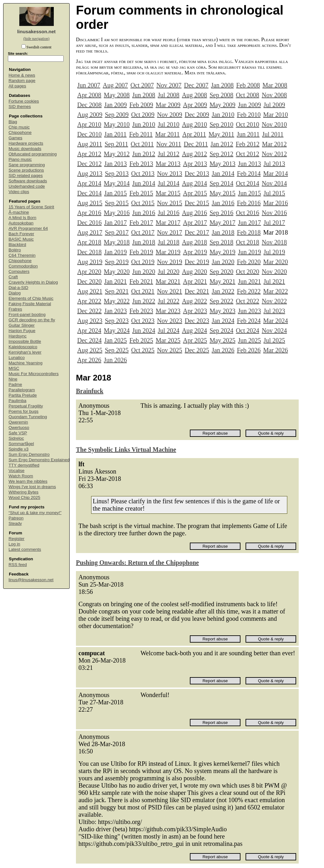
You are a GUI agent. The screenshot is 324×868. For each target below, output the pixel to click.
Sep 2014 (221, 183)
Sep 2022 (221, 301)
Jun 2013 (249, 164)
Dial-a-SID (18, 288)
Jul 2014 (169, 183)
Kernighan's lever (25, 352)
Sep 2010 (221, 124)
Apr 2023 (195, 311)
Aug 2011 (90, 144)
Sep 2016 (221, 213)
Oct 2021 (143, 291)
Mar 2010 (276, 115)
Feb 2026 (249, 350)
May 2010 (117, 124)
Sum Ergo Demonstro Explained (39, 460)
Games (16, 138)
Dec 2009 (197, 115)
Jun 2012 (144, 154)
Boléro (15, 250)
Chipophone (20, 132)
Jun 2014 (144, 183)
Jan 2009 (115, 105)
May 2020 (117, 272)
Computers (19, 271)
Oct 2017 (143, 232)
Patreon (16, 518)
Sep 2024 (221, 330)
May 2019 (222, 252)
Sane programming (27, 165)
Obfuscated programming (33, 154)
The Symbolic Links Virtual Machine (126, 450)
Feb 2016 (249, 203)
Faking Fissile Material (30, 304)
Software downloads (28, 181)
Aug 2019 (90, 262)
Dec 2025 (197, 350)
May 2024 (117, 330)
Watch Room (21, 476)
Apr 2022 (89, 301)
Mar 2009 (168, 105)
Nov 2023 (169, 321)
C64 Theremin (22, 255)
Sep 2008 (221, 95)
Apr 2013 (195, 164)
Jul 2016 (169, 213)
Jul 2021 (274, 281)
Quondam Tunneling (28, 417)
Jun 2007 (89, 85)
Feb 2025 (141, 340)
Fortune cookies (24, 101)
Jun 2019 (249, 252)
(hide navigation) (36, 39)
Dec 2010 (89, 134)
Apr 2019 (195, 252)
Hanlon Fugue (22, 331)
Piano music (20, 159)
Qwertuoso (19, 428)
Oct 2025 (143, 350)
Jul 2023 (274, 311)
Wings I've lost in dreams (32, 487)
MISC (14, 368)
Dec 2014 (89, 193)
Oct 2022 (247, 301)
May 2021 (222, 281)
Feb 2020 (249, 262)
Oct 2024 (247, 330)
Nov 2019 (169, 262)
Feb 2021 (141, 281)
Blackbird (17, 245)
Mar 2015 (168, 193)
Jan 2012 (222, 144)
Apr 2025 (195, 340)
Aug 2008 (194, 95)
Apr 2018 (89, 242)
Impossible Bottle (25, 341)
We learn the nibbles (28, 481)
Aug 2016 (194, 213)
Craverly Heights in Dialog (33, 282)
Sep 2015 (117, 203)
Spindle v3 (19, 449)
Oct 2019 (143, 262)
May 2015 (222, 193)
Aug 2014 (194, 183)
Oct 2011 (142, 144)
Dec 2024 (89, 340)
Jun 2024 (144, 330)
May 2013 (222, 164)
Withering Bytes (24, 492)
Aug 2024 (194, 330)
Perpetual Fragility (26, 406)
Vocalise (16, 471)
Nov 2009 (169, 115)
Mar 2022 (276, 291)
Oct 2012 (247, 154)
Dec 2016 (89, 223)
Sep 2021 (117, 291)
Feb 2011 (141, 134)
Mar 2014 (276, 173)
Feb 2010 (249, 115)
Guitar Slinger (22, 325)
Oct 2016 (247, 213)
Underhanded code (27, 186)
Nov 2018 (274, 242)
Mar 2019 (168, 252)
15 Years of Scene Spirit (31, 207)
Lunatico (17, 358)
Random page (22, 81)
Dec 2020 (89, 281)
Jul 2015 (274, 193)
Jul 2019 (274, 252)
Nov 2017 (169, 232)
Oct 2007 (142, 85)
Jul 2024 (169, 330)
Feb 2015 (141, 193)
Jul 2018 (169, 242)
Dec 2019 (197, 262)
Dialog (15, 293)
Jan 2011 (115, 134)
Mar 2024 (276, 321)
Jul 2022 (169, 301)
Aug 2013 (90, 173)
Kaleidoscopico (23, 347)
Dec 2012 (89, 164)
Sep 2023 (117, 321)
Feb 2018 (249, 232)
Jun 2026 (115, 360)
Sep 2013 (117, 173)
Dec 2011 (196, 144)
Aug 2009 (90, 115)
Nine (13, 379)
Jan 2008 (222, 85)
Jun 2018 (144, 242)
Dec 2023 (197, 321)
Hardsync (18, 336)
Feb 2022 (249, 291)
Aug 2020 (194, 272)
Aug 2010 (194, 124)
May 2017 (222, 223)
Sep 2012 (221, 154)
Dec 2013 (197, 173)
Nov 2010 (274, 124)
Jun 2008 (144, 95)
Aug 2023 (90, 321)
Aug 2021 (90, 291)
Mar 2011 (167, 134)
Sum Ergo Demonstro (29, 454)
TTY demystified (24, 465)
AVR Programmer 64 (28, 228)
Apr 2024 (89, 330)
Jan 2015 (115, 193)
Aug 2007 (115, 85)
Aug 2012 (194, 154)
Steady (15, 523)
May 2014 (117, 183)
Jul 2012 (169, 154)
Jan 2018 (223, 232)
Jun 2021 (249, 281)
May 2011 (221, 134)
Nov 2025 (169, 350)
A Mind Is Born (22, 218)
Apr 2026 (89, 360)
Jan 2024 (223, 321)
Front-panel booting (27, 314)
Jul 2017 (274, 223)
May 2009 (222, 105)
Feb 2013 (141, 164)
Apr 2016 (89, 213)
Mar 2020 (276, 262)
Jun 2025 (249, 340)
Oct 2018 (247, 242)
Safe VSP (18, 433)
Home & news (22, 75)
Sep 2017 (117, 232)
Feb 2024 (249, 321)
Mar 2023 (168, 311)
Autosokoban (21, 223)
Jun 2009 (249, 105)
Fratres (15, 309)
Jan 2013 (115, 164)
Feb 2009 (141, 105)
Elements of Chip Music (31, 298)
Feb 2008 (248, 85)
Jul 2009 (274, 105)
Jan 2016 (223, 203)
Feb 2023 (141, 311)
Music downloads (25, 149)
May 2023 (222, 311)
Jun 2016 (144, 213)
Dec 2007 (196, 85)
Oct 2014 (247, 183)
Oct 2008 (247, 95)
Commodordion (23, 266)
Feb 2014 (249, 173)
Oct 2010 (247, 124)
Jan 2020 (223, 262)
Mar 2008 (275, 85)
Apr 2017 (195, 223)
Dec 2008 (89, 105)
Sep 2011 (116, 144)
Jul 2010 (169, 124)
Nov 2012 (274, 154)
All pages (17, 86)
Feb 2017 (141, 223)
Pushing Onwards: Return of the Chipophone (137, 563)
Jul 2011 (273, 134)
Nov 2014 (274, 183)
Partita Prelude (23, 395)
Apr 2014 (89, 183)
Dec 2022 (89, 311)
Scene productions (26, 170)
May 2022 (117, 301)
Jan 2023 (115, 311)
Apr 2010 (89, 124)
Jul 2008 (169, 95)
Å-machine (19, 212)
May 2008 (117, 95)
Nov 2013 (169, 173)
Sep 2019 (117, 262)
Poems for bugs (24, 411)
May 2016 (117, 213)
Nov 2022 (274, 301)
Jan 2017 (115, 223)
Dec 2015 (197, 203)
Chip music (19, 127)
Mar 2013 (168, 164)
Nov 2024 (274, 330)
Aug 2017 (90, 232)
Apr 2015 (195, 193)
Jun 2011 (248, 134)
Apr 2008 (89, 95)
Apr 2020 (89, 272)
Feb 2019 (141, 252)
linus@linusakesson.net (31, 580)
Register (16, 539)
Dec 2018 (89, 252)
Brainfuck (90, 391)
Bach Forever (21, 234)
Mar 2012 (274, 144)
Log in (14, 544)
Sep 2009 (117, 115)
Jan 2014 (223, 173)
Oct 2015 (143, 203)
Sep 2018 (221, 242)
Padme (15, 384)
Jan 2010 (223, 115)
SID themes (20, 107)
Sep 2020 (221, 272)
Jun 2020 (144, 272)
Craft (13, 277)
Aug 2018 (194, 242)
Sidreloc (16, 438)
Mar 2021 (168, 281)
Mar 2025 (168, 340)
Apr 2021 (195, 281)
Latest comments (25, 549)
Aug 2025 (90, 350)
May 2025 (222, 340)
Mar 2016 (276, 203)
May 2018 (117, 242)
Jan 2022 (223, 291)
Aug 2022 (194, 301)
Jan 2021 (115, 281)
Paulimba (17, 401)
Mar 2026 (276, 350)
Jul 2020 (169, 272)
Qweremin (18, 422)
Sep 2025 (117, 350)
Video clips (19, 192)
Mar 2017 (168, 223)
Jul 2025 (274, 340)
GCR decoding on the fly (32, 320)
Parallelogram (22, 390)
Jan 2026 (223, 350)
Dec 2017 (197, 232)
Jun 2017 (249, 223)
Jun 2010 (144, 124)
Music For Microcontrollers (34, 374)
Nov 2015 (169, 203)
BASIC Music (21, 239)
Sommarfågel (21, 444)
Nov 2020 (274, 272)
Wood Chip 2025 (24, 497)
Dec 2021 (197, 291)
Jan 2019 (115, 252)
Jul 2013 (274, 164)
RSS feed (18, 565)
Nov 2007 (169, 85)
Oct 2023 (143, 321)
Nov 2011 (169, 144)
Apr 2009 (195, 105)
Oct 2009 (143, 115)
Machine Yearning (25, 363)
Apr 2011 (194, 134)
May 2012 (117, 154)
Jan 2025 (115, 340)
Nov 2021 (169, 291)
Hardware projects (26, 143)
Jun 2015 (249, 193)
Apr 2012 (89, 154)
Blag (13, 122)
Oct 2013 (143, 173)
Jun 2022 (144, 301)
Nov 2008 (274, 95)
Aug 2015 (90, 203)
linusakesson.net (36, 31)
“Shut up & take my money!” (35, 513)
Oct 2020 (247, 272)
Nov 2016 (274, 213)
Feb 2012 (248, 144)
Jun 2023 (249, 311)
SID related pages (26, 176)
